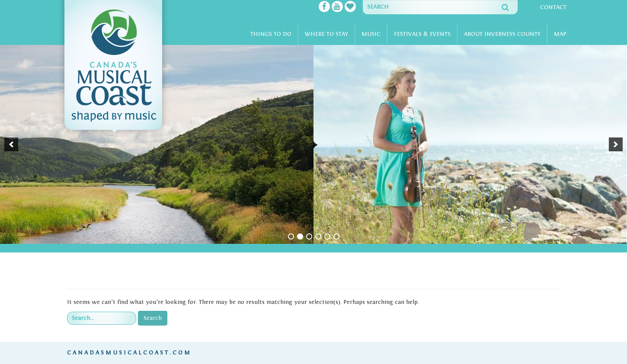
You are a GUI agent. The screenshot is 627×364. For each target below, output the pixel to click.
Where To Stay (326, 34)
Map (560, 34)
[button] (11, 144)
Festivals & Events (422, 34)
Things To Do (271, 34)
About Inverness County (502, 34)
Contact (553, 7)
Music (371, 34)
